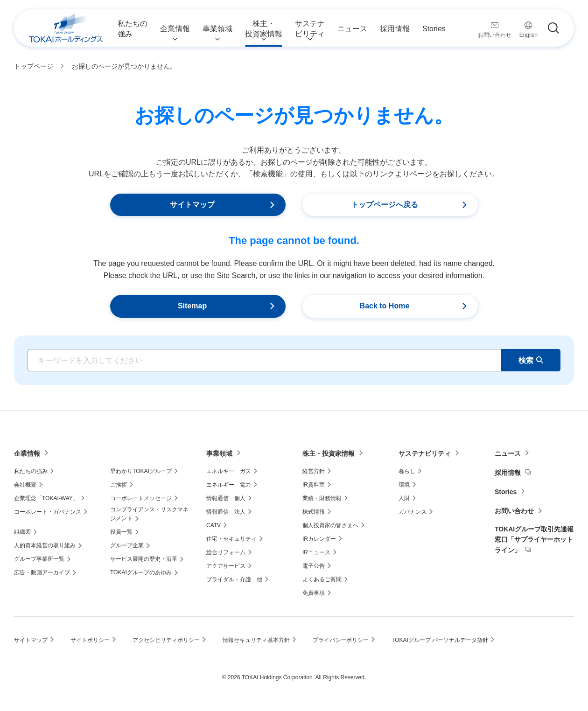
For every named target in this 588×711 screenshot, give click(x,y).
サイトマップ (31, 640)
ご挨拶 (119, 485)
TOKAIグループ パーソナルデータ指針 (440, 640)
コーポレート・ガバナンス (48, 512)
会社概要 (25, 485)
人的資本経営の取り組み (45, 545)
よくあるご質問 (322, 579)
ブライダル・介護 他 (234, 579)
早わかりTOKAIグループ (141, 471)
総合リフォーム (226, 552)
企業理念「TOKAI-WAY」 (46, 498)
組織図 (22, 532)
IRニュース (316, 552)
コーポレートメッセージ (141, 498)
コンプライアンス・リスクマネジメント (149, 514)
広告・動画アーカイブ (42, 572)
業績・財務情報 (322, 498)
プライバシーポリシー (341, 640)
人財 (404, 498)
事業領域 (219, 453)
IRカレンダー (319, 539)
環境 (404, 485)
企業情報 (27, 453)
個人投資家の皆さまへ (330, 525)
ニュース (508, 453)
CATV (213, 525)
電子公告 (314, 566)
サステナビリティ (425, 453)
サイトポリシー (90, 640)
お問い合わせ (514, 511)
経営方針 (314, 471)
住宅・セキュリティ (231, 539)
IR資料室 (314, 485)
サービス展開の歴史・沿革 (144, 559)
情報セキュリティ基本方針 (256, 640)
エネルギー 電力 (229, 485)
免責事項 (314, 593)
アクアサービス (226, 566)
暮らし (407, 471)
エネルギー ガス (229, 471)
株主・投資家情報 (329, 453)
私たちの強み (31, 471)
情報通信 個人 (226, 498)
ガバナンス (413, 512)
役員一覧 (121, 532)
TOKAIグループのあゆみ (141, 572)
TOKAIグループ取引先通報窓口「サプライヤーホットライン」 (534, 540)
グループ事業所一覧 (39, 559)
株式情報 (314, 512)
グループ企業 (127, 545)
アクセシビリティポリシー (166, 640)
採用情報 (508, 473)
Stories (506, 492)
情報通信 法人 (226, 512)
